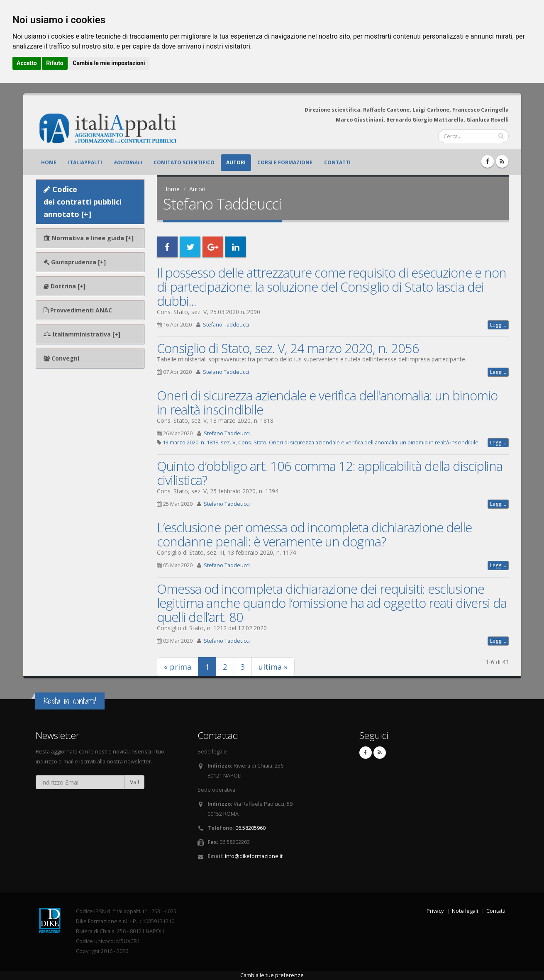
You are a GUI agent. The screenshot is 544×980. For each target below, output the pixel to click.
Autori (236, 162)
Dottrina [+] (65, 286)
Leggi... (498, 325)
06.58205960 (250, 828)
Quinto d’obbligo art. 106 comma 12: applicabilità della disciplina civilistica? (330, 473)
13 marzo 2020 (181, 442)
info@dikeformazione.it (254, 856)
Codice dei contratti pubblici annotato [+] (83, 202)
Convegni (61, 358)
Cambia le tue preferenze (272, 975)
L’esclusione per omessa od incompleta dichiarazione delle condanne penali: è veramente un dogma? (314, 534)
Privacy (435, 911)
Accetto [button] (27, 63)
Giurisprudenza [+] (75, 262)
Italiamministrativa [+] (82, 334)
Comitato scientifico (184, 162)
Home (49, 162)
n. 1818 (210, 442)
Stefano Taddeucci (226, 325)
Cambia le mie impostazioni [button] (109, 63)
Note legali (465, 911)
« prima (178, 667)
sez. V (228, 442)
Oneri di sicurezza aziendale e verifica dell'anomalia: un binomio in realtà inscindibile (327, 402)
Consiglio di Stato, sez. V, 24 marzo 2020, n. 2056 (288, 348)
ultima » (273, 667)
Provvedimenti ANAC (78, 310)
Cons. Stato (252, 442)
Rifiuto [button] (55, 63)
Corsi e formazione (285, 162)
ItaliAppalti (85, 162)
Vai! (134, 782)
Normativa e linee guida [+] (89, 238)
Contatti (337, 162)
